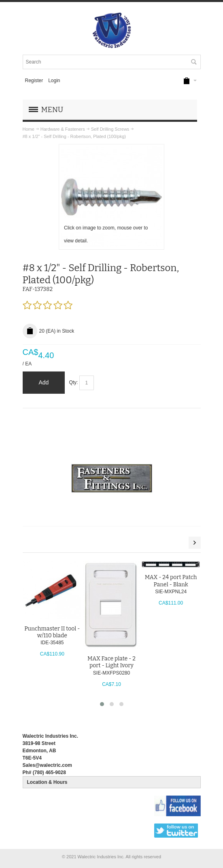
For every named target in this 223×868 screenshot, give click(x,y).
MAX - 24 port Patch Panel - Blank (171, 581)
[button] (102, 704)
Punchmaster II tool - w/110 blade (52, 632)
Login (54, 81)
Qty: (73, 382)
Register (34, 81)
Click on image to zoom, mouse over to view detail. (106, 234)
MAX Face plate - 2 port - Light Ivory (111, 662)
